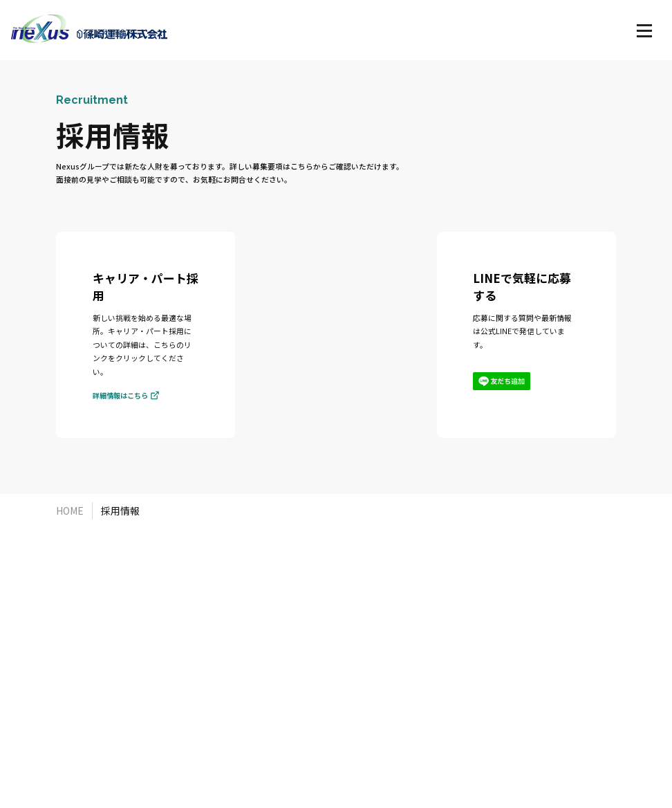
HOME (70, 511)
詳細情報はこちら (126, 399)
